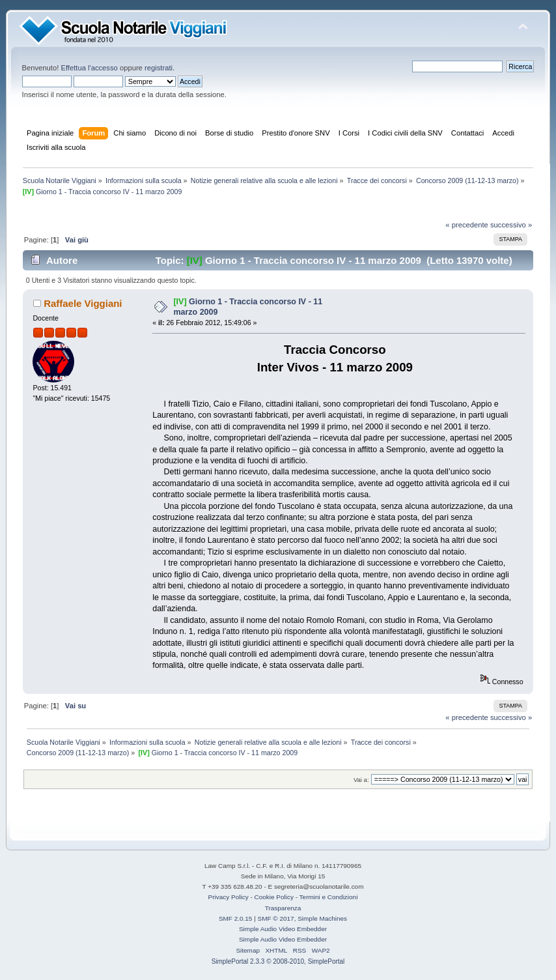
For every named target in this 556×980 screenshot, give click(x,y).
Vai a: (361, 780)
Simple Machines (322, 918)
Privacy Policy (229, 897)
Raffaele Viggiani (83, 303)
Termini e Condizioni (329, 897)
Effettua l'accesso (89, 68)
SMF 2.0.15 (236, 918)
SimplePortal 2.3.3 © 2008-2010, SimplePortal (278, 961)
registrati (159, 68)
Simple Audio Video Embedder (283, 929)
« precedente (467, 225)
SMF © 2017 (276, 918)
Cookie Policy (274, 897)
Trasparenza (283, 908)
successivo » (511, 225)
